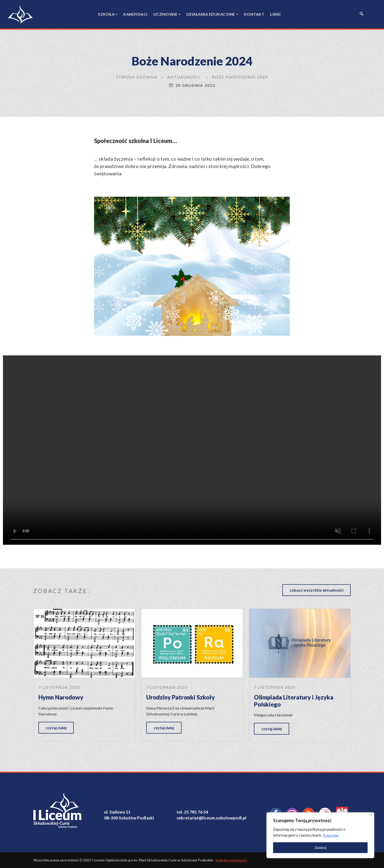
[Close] (371, 815)
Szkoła (106, 14)
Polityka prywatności (231, 860)
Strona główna (137, 77)
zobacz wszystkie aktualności (317, 590)
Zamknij (320, 848)
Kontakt (254, 14)
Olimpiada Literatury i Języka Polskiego (294, 701)
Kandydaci (135, 14)
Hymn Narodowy (61, 697)
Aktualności (184, 77)
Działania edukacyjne (211, 14)
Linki (275, 14)
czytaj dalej (56, 728)
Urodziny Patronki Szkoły (180, 697)
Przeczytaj (331, 835)
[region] (320, 835)
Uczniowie (165, 14)
